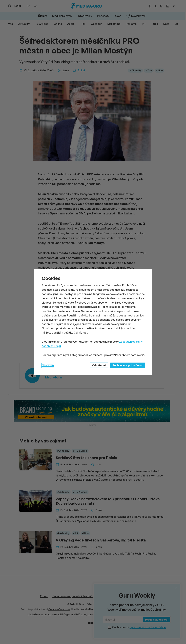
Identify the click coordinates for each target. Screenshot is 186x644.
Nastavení (48, 365)
